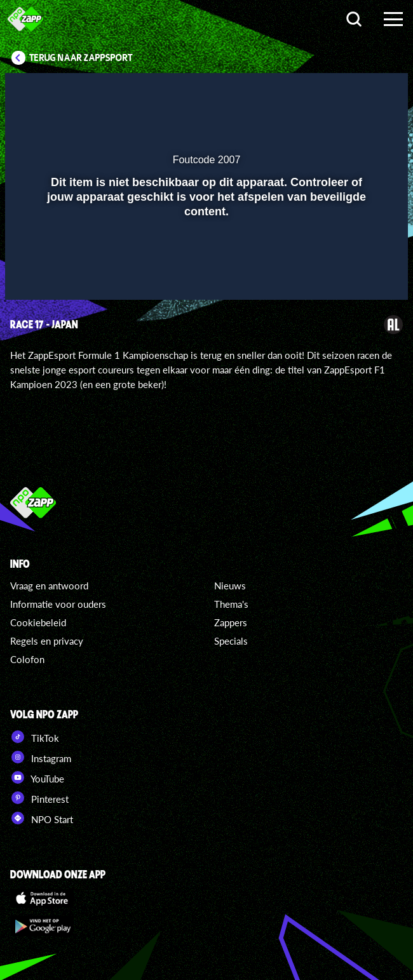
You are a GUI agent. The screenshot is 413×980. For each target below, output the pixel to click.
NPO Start (42, 818)
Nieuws (230, 586)
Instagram (41, 757)
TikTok (35, 737)
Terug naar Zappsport (81, 58)
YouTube (37, 777)
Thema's (231, 604)
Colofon (27, 659)
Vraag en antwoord (49, 586)
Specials (231, 641)
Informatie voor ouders (58, 604)
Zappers (231, 622)
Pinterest (39, 798)
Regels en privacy (47, 641)
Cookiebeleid (38, 622)
